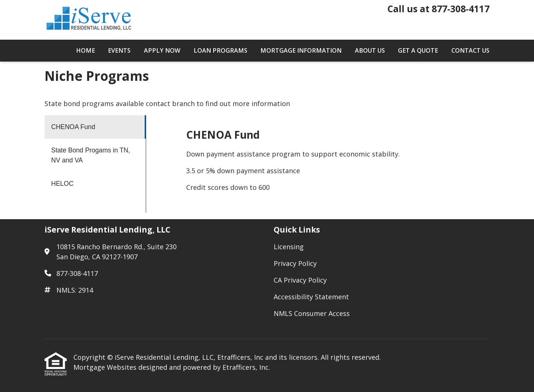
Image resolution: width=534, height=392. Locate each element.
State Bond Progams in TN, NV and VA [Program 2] (91, 155)
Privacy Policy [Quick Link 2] (295, 263)
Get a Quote (418, 50)
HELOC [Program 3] (62, 184)
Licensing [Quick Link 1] (289, 247)
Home (85, 50)
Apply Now (162, 50)
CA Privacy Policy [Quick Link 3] (300, 280)
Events (119, 50)
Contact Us (470, 50)
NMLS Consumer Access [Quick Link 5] (312, 313)
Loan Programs (220, 50)
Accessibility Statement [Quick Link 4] (311, 297)
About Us (370, 50)
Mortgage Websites (106, 367)
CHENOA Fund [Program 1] (73, 127)
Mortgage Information (301, 50)
